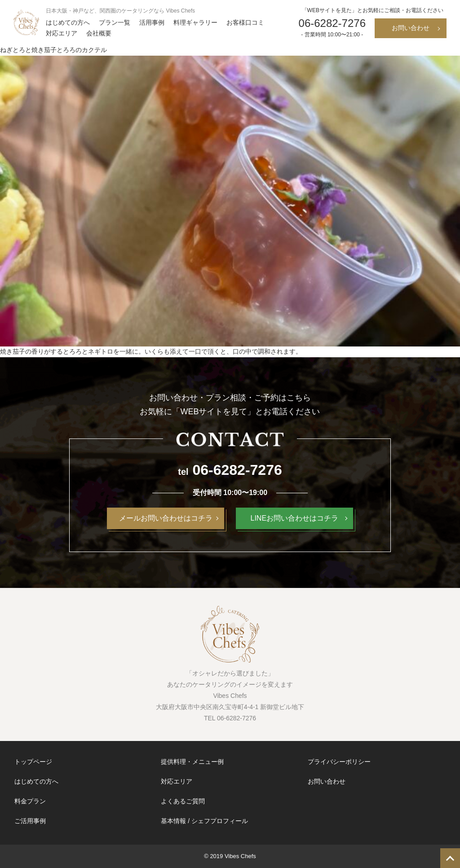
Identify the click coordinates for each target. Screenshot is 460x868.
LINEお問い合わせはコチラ (295, 518)
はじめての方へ (68, 22)
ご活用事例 (30, 821)
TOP (450, 858)
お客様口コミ (245, 22)
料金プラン (30, 801)
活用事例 (152, 22)
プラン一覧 (115, 22)
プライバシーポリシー (339, 762)
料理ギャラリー (195, 22)
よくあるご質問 (183, 801)
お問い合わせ (411, 28)
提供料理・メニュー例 (192, 762)
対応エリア (62, 33)
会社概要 (99, 33)
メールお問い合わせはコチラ (166, 518)
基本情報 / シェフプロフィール (204, 821)
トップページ (33, 762)
